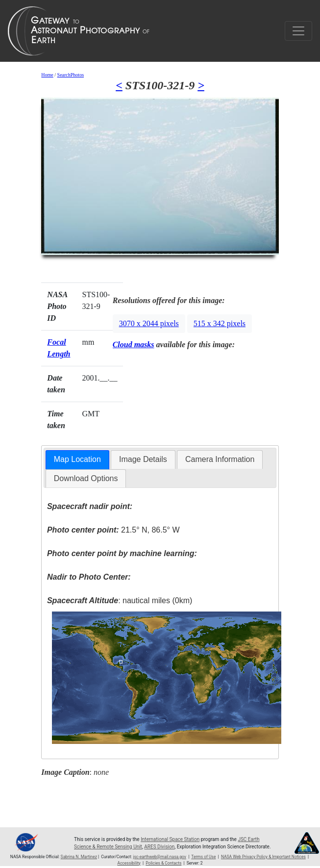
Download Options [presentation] (86, 478)
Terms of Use (203, 857)
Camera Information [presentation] (220, 459)
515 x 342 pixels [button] (220, 323)
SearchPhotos (71, 75)
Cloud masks (134, 345)
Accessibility (129, 863)
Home (47, 75)
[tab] (77, 460)
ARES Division (159, 847)
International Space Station (170, 839)
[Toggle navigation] (298, 31)
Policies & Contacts (163, 863)
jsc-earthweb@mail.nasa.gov (160, 857)
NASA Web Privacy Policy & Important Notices (263, 857)
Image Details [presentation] (143, 459)
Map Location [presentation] (77, 459)
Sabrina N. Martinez (79, 857)
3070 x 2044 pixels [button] (149, 323)
